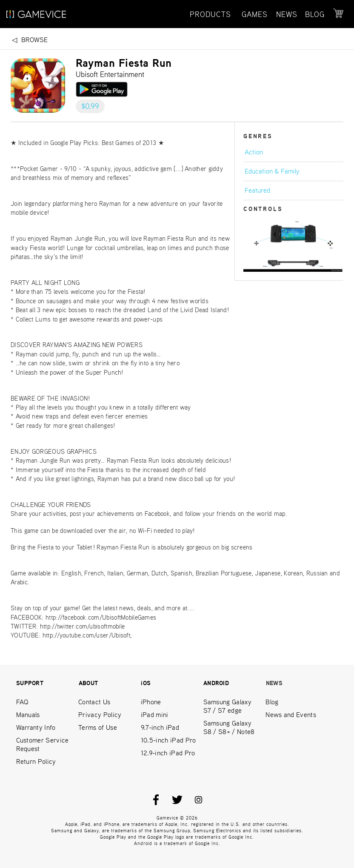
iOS (146, 683)
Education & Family (272, 171)
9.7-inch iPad (160, 727)
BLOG (315, 14)
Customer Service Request (43, 744)
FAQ (22, 702)
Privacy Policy (100, 715)
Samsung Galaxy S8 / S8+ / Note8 (229, 727)
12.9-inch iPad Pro (168, 753)
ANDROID (216, 683)
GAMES (255, 14)
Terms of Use (98, 727)
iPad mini (155, 715)
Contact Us (94, 702)
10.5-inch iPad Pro (168, 740)
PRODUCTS (210, 14)
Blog (272, 702)
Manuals (28, 715)
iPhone (151, 702)
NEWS (287, 14)
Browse (34, 40)
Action (254, 152)
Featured (257, 190)
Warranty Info (36, 727)
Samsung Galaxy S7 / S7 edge (227, 706)
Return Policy (36, 761)
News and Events (291, 715)
